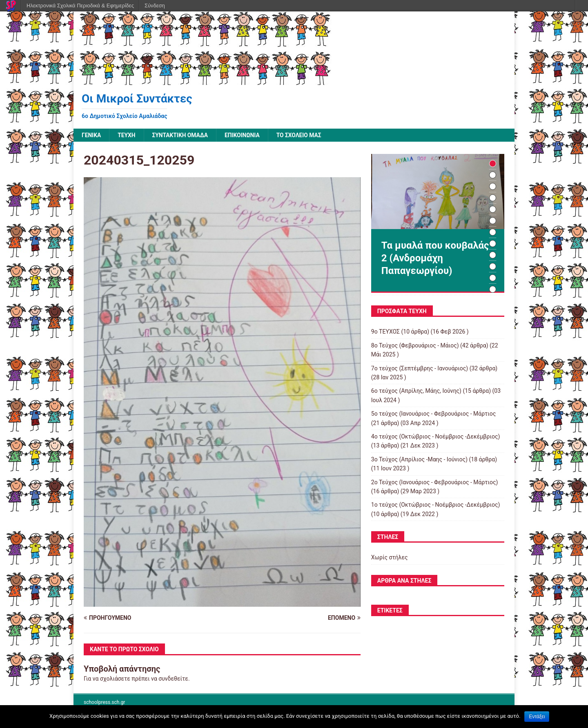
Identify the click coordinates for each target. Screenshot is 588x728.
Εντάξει (537, 717)
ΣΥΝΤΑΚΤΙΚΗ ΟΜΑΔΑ (181, 135)
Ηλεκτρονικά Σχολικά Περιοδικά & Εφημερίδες (80, 6)
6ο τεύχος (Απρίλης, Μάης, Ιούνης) (416, 391)
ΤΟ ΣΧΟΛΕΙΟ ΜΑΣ (301, 135)
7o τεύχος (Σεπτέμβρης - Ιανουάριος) (420, 368)
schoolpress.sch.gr (104, 702)
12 (493, 290)
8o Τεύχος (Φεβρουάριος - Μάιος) (415, 345)
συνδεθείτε (173, 679)
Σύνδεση (155, 6)
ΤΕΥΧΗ (127, 135)
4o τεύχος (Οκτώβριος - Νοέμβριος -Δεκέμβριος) (436, 436)
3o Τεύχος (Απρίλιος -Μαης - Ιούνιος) (419, 459)
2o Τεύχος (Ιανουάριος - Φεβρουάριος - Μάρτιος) (435, 482)
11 (493, 278)
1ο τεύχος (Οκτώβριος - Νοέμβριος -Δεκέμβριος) (436, 505)
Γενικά (91, 135)
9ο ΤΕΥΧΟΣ (385, 332)
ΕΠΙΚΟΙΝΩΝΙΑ (244, 135)
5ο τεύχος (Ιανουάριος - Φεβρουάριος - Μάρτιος (434, 414)
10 (493, 267)
